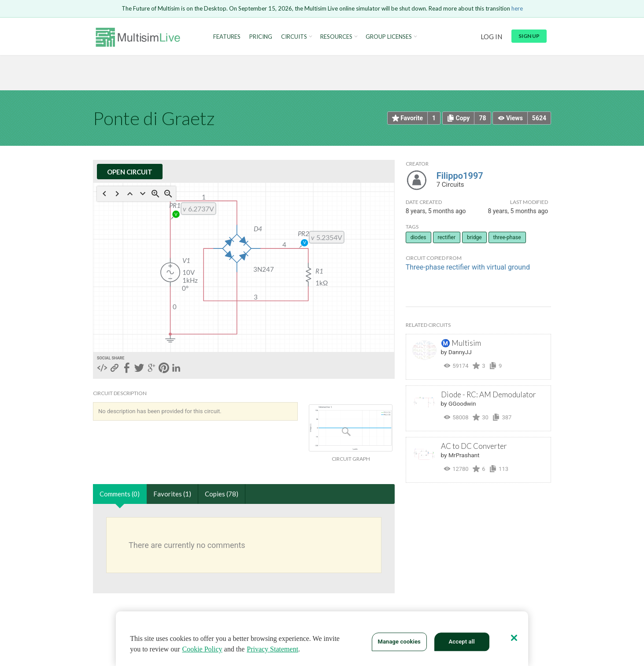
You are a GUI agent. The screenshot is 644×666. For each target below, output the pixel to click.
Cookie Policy (202, 649)
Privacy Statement (272, 649)
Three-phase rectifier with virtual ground (468, 267)
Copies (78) (222, 494)
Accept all (462, 642)
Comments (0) (120, 494)
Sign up (529, 36)
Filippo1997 (460, 176)
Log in (491, 37)
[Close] (514, 638)
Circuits (294, 37)
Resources (336, 37)
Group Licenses (389, 37)
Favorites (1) (172, 494)
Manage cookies (399, 642)
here (517, 8)
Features (227, 37)
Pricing (261, 37)
